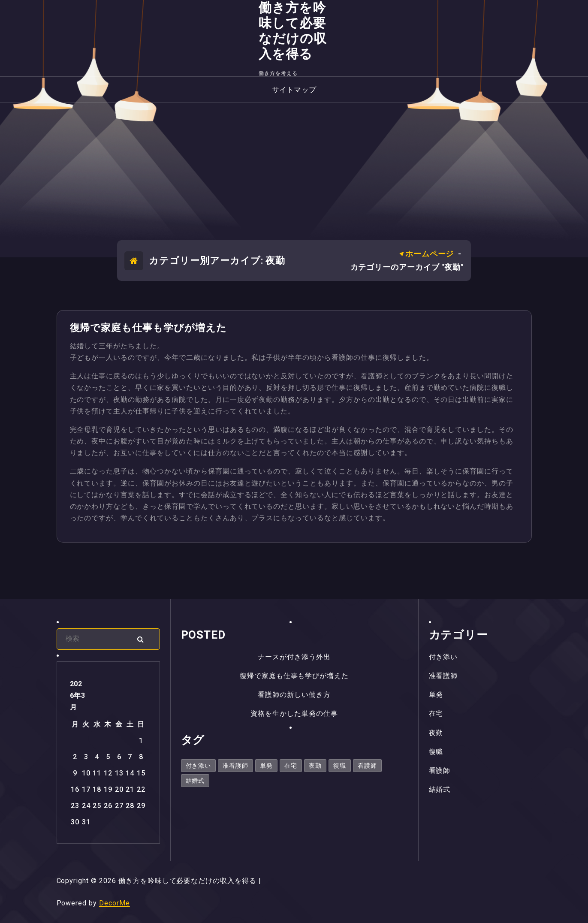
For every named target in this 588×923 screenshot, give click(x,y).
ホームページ (430, 254)
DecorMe (115, 903)
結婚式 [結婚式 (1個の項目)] (195, 781)
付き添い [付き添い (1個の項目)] (199, 766)
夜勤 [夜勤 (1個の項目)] (315, 766)
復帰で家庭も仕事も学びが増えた (148, 328)
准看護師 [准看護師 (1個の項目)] (235, 766)
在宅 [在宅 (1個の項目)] (291, 766)
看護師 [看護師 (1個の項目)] (367, 766)
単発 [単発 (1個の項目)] (266, 766)
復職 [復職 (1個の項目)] (340, 766)
